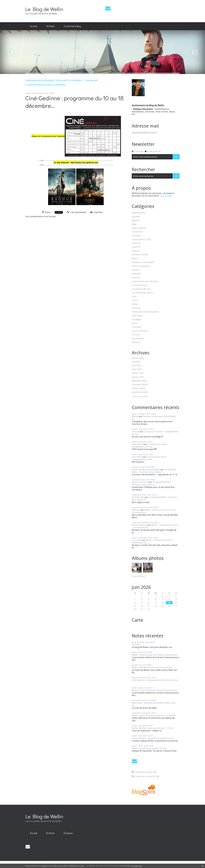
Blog (134, 224)
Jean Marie (137, 457)
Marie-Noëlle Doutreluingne (146, 470)
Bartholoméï (138, 497)
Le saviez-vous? (139, 285)
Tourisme (137, 327)
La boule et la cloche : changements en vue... (155, 433)
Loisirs (135, 300)
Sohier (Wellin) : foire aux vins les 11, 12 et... (153, 728)
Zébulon (136, 342)
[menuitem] (33, 26)
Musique (136, 308)
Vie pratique (138, 339)
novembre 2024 (139, 385)
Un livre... (136, 335)
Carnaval (136, 236)
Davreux (136, 510)
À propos (68, 833)
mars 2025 (137, 369)
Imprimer (97, 212)
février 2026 (138, 358)
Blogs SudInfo (139, 228)
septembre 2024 (140, 392)
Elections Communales (143, 262)
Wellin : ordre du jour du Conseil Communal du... (154, 511)
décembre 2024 (139, 381)
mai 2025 (136, 362)
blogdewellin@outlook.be (144, 132)
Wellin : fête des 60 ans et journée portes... (152, 667)
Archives (50, 26)
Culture (135, 251)
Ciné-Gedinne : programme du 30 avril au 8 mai (155, 680)
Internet (136, 278)
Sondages (137, 319)
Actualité (136, 217)
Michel (135, 416)
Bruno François (139, 525)
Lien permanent (77, 212)
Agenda (136, 220)
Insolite (135, 270)
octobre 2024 (138, 388)
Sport (135, 323)
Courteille (137, 540)
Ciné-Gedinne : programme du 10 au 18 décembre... (74, 102)
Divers (135, 259)
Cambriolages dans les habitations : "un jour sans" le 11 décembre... (54, 80)
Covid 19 (136, 247)
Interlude (136, 274)
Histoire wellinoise (141, 266)
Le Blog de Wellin (44, 9)
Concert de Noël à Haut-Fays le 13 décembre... (47, 85)
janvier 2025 (138, 377)
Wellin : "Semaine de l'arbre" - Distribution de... (155, 526)
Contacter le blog (72, 26)
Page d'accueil (92, 80)
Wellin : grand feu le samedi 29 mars (149, 748)
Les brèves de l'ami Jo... (143, 293)
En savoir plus (137, 866)
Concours (136, 243)
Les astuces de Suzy (141, 289)
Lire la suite (166, 196)
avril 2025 (136, 366)
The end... (136, 645)
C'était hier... (138, 232)
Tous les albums (139, 576)
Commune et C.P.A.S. (142, 239)
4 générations (139, 213)
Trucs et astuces (140, 331)
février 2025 (138, 373)
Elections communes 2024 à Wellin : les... (154, 418)
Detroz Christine (140, 482)
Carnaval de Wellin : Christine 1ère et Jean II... (154, 471)
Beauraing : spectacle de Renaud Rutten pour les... (154, 704)
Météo (135, 304)
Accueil (33, 26)
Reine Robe (137, 444)
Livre (134, 296)
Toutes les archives (140, 397)
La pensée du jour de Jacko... (146, 281)
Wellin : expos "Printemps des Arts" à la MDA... (154, 715)
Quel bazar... (138, 316)
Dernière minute (140, 255)
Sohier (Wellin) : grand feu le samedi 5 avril (153, 738)
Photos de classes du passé (145, 312)
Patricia (135, 432)
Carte (137, 620)
